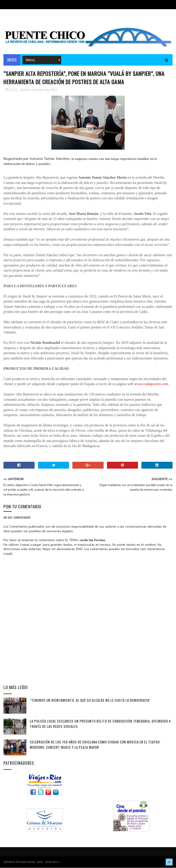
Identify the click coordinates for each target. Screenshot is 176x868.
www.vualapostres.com (151, 384)
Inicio (12, 60)
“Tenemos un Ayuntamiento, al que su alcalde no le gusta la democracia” (90, 701)
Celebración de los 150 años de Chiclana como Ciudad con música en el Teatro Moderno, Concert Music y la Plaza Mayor (95, 745)
